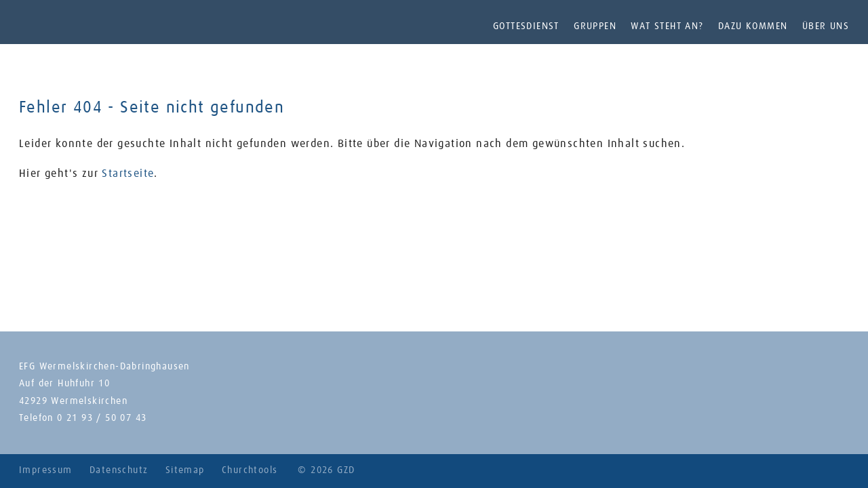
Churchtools (250, 470)
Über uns (826, 26)
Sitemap (185, 470)
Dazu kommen (753, 26)
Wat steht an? (667, 26)
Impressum (46, 470)
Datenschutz (119, 470)
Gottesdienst (526, 26)
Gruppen (595, 26)
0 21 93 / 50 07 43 (102, 418)
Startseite (128, 174)
